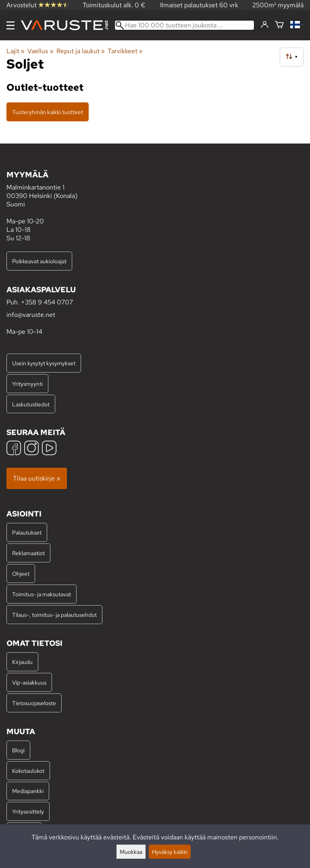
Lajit (16, 51)
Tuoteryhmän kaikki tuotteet (48, 112)
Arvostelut (37, 5)
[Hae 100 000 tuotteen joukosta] (184, 25)
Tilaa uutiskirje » (37, 478)
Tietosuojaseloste (34, 703)
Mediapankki (28, 791)
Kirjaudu (22, 662)
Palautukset (27, 532)
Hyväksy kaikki (170, 852)
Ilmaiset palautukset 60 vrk (199, 5)
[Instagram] (31, 449)
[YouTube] (49, 449)
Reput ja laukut (81, 51)
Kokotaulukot (28, 771)
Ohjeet (21, 573)
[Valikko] (10, 25)
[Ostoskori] (279, 25)
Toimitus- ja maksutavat (42, 594)
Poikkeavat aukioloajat (39, 261)
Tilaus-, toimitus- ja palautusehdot (54, 615)
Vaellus (40, 51)
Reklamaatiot (28, 553)
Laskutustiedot (31, 404)
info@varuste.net (31, 315)
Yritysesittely (28, 811)
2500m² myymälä (278, 5)
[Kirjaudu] (265, 25)
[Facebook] (14, 449)
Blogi (18, 750)
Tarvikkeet (125, 51)
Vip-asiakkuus (29, 682)
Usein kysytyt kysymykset (44, 363)
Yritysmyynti (27, 384)
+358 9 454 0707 (47, 302)
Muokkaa (131, 852)
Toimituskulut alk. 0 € (114, 5)
